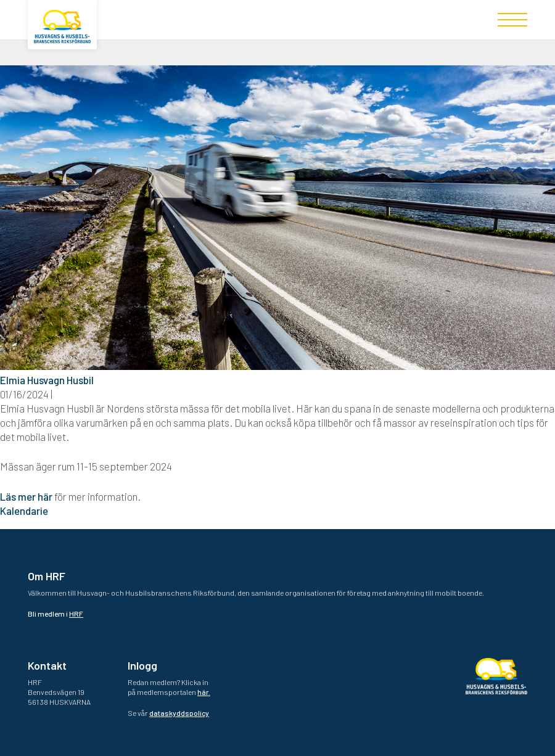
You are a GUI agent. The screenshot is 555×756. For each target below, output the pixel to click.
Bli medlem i (55, 614)
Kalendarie (24, 511)
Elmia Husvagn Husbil (47, 380)
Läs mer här (26, 496)
